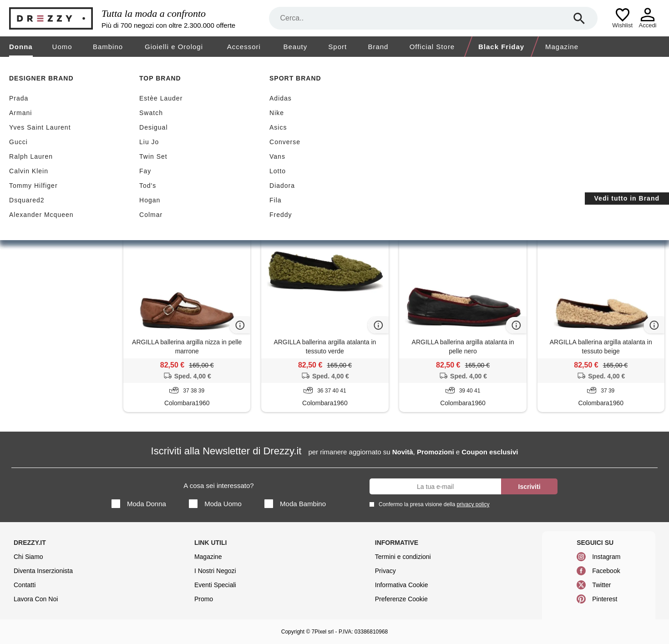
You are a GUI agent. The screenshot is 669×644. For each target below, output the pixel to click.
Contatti (25, 585)
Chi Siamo (28, 557)
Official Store (432, 47)
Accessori (244, 47)
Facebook (606, 571)
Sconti (149, 123)
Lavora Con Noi (36, 599)
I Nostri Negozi (215, 571)
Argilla (145, 168)
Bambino (108, 47)
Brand (378, 47)
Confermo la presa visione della (432, 504)
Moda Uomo (215, 504)
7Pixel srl (323, 632)
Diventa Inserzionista (43, 571)
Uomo (62, 47)
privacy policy (473, 504)
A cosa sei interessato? (218, 486)
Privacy (385, 571)
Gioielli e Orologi (174, 47)
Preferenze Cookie (401, 599)
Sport (337, 47)
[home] (8, 65)
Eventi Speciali (215, 585)
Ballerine (57, 180)
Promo (204, 599)
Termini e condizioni (403, 557)
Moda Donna (139, 504)
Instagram (606, 557)
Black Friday (502, 47)
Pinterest (605, 599)
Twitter (601, 585)
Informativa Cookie (402, 585)
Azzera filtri (188, 167)
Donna (21, 47)
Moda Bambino (295, 504)
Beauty (295, 47)
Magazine (562, 47)
